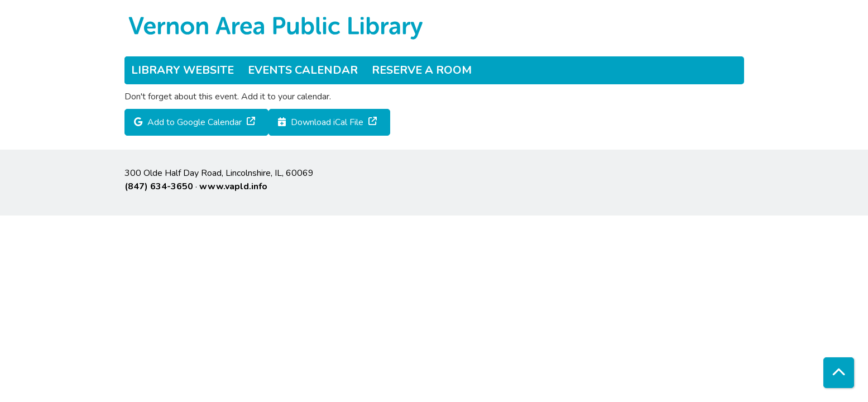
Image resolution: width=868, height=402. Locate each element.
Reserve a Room (422, 70)
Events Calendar (303, 70)
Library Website (183, 70)
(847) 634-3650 (159, 186)
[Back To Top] (839, 373)
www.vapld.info (233, 186)
